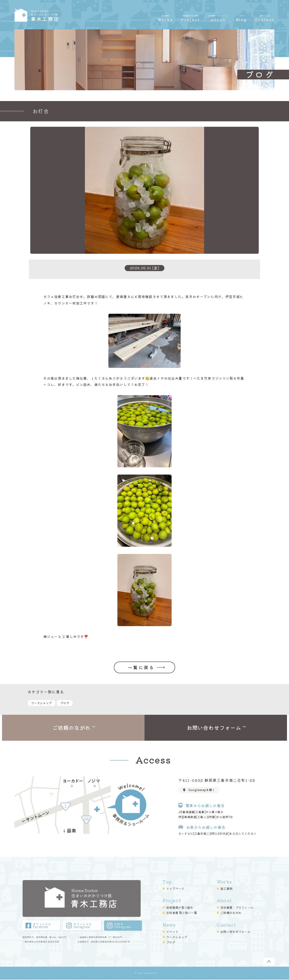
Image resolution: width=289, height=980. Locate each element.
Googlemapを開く (199, 790)
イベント (172, 932)
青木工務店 (60, 15)
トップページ (175, 889)
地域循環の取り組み (180, 908)
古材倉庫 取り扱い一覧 (182, 913)
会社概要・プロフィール (237, 908)
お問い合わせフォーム (235, 932)
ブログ (65, 703)
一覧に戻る (141, 667)
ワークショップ (41, 703)
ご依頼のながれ (231, 913)
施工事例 (226, 889)
